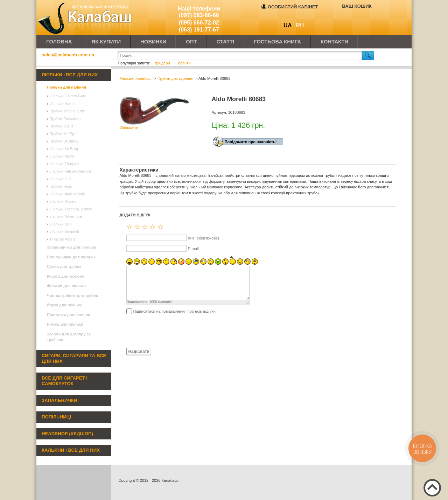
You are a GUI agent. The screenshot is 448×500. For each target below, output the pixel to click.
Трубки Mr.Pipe (63, 134)
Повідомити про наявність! (251, 142)
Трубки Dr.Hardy (64, 141)
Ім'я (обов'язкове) (203, 238)
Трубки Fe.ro (61, 186)
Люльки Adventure (66, 216)
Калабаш (85, 18)
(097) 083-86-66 (199, 15)
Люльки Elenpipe (65, 164)
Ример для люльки (65, 324)
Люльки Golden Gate (68, 96)
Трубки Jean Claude (68, 111)
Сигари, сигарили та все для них (74, 359)
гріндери (163, 63)
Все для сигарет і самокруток (65, 381)
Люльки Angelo (63, 201)
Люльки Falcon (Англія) (71, 171)
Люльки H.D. (61, 179)
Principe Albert (62, 239)
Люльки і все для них (70, 75)
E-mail (193, 249)
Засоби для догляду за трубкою (69, 337)
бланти (184, 63)
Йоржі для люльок (65, 305)
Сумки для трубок (64, 266)
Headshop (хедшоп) (67, 434)
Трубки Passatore (65, 119)
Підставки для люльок (68, 315)
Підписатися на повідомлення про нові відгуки (174, 311)
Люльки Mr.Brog (64, 149)
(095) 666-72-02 (199, 23)
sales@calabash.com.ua (68, 55)
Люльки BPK (61, 224)
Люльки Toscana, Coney (71, 209)
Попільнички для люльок (71, 257)
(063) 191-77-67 (199, 30)
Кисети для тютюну (65, 276)
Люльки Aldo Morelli (67, 194)
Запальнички (59, 400)
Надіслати (139, 352)
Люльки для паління (66, 87)
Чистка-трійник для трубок (72, 296)
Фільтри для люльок (67, 286)
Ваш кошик (357, 6)
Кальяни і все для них (71, 450)
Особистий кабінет (290, 7)
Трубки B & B (62, 126)
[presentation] (173, 331)
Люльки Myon (62, 156)
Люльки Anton (62, 104)
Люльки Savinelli (64, 231)
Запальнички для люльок (71, 247)
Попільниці (56, 417)
